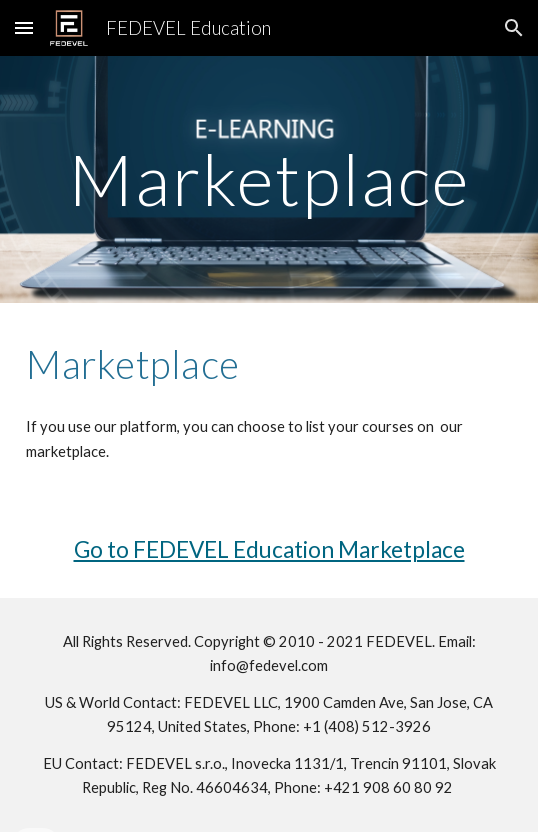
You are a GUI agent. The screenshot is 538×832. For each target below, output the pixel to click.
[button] (24, 27)
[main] (269, 179)
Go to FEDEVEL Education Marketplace (269, 549)
